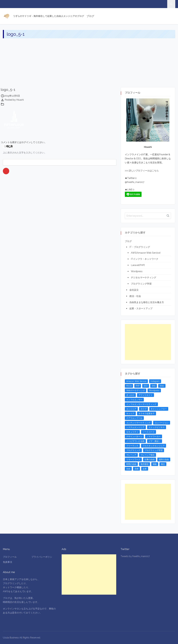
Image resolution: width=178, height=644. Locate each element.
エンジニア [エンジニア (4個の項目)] (131, 409)
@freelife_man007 (135, 182)
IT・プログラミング (140, 247)
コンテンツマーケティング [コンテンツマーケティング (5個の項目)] (138, 423)
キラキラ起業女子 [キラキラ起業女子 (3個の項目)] (147, 413)
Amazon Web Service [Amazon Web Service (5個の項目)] (136, 381)
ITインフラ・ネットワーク (145, 259)
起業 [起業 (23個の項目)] (145, 469)
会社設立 (134, 290)
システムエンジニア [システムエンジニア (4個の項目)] (135, 427)
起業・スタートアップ (141, 308)
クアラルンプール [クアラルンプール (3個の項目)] (134, 418)
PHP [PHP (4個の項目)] (138, 386)
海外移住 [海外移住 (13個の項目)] (145, 464)
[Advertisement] (89, 66)
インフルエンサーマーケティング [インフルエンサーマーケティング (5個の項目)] (141, 404)
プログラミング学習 (141, 284)
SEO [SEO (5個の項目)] (146, 386)
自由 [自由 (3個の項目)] (128, 469)
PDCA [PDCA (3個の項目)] (129, 386)
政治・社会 (135, 296)
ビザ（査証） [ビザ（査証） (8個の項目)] (155, 441)
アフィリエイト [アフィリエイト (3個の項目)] (146, 395)
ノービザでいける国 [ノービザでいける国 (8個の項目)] (135, 441)
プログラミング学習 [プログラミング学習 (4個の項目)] (154, 450)
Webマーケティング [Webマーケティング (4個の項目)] (136, 390)
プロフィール (10, 557)
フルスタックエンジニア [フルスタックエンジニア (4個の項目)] (154, 446)
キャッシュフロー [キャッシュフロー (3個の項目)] (159, 409)
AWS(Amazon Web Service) (146, 253)
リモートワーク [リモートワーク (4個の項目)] (133, 460)
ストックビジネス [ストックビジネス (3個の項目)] (157, 427)
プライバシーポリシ (42, 557)
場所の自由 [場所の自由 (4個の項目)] (164, 460)
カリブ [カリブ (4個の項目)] (144, 409)
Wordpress (137, 271)
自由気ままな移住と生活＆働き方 (147, 302)
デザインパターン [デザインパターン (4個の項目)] (134, 436)
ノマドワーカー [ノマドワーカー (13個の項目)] (154, 436)
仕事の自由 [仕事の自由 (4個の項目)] (150, 460)
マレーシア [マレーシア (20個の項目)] (131, 455)
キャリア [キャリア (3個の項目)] (130, 413)
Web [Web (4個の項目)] (162, 386)
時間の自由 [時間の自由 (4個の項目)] (131, 464)
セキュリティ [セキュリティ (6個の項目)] (132, 432)
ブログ (90, 16)
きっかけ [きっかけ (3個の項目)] (130, 395)
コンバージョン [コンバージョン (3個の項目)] (162, 423)
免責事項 (7, 562)
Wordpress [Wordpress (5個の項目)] (154, 390)
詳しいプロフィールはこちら (144, 171)
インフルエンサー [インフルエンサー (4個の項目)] (134, 400)
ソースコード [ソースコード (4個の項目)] (149, 432)
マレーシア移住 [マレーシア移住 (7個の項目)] (148, 455)
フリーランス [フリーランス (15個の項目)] (132, 446)
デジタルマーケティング (144, 278)
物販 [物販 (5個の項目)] (155, 464)
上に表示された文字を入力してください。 (25, 153)
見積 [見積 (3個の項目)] (136, 469)
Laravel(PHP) (138, 265)
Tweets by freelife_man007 (135, 556)
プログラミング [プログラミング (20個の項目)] (133, 450)
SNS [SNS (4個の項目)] (154, 386)
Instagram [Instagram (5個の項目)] (155, 381)
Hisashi (20, 100)
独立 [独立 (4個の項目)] (163, 464)
